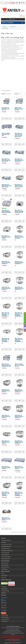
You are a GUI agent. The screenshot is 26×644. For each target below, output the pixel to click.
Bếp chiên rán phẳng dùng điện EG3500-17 (6, 263)
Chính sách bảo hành (5, 559)
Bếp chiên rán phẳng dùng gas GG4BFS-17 (19, 442)
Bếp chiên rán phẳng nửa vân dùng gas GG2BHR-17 (6, 494)
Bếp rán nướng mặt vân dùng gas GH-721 (20, 365)
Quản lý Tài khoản (5, 563)
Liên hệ (3, 573)
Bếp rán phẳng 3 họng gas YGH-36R (6, 134)
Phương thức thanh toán (6, 546)
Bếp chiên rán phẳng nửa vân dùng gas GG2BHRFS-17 (19, 494)
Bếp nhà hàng (13, 27)
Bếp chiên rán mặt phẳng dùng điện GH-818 (6, 160)
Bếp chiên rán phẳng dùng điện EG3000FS (19, 237)
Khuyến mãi (4, 593)
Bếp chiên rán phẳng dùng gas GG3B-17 (6, 416)
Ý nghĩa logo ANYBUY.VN (6, 540)
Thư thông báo (4, 569)
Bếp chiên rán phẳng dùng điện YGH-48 (19, 468)
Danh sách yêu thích (5, 567)
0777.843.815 (13, 641)
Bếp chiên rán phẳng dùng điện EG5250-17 (6, 288)
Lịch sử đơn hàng (5, 565)
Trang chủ (5, 27)
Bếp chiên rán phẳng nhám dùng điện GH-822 (6, 186)
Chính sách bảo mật (5, 553)
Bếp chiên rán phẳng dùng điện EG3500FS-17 (19, 263)
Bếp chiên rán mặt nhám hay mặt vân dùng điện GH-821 (19, 135)
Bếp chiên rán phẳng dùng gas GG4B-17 (6, 442)
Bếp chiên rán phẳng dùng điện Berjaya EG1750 (19, 211)
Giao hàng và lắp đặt (5, 548)
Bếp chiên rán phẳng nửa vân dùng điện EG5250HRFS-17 (19, 340)
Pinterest (4, 607)
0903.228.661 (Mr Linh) (6, 636)
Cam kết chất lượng (5, 555)
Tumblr (4, 610)
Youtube (4, 605)
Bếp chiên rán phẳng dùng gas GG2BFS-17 (19, 391)
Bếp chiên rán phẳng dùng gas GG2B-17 (6, 391)
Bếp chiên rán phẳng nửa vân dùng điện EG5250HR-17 (6, 340)
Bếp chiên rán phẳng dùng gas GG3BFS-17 (19, 416)
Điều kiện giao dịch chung (6, 544)
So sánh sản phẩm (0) (6, 91)
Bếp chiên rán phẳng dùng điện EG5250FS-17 (19, 288)
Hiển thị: (16, 94)
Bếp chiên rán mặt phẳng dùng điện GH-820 (19, 160)
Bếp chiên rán (5, 28)
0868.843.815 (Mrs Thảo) (18, 636)
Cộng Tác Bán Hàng (5, 591)
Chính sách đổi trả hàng (6, 557)
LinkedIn (4, 602)
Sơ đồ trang (4, 578)
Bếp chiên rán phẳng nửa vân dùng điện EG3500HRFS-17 (19, 314)
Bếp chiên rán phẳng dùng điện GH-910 (6, 519)
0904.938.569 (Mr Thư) (18, 637)
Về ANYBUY (4, 542)
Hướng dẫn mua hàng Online (7, 551)
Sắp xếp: (3, 94)
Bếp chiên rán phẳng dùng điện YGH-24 (6, 468)
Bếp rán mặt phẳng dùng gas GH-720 (19, 109)
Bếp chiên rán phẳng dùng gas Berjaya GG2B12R (6, 211)
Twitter (4, 600)
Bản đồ (4, 613)
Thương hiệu (4, 587)
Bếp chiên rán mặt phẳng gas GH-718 (6, 109)
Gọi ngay (13, 3)
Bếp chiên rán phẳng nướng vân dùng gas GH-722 (6, 365)
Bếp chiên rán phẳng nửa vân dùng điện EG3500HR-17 (6, 314)
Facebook (4, 597)
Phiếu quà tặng (4, 589)
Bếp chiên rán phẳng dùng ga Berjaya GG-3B (19, 186)
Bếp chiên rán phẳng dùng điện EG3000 (6, 237)
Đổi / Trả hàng (4, 576)
